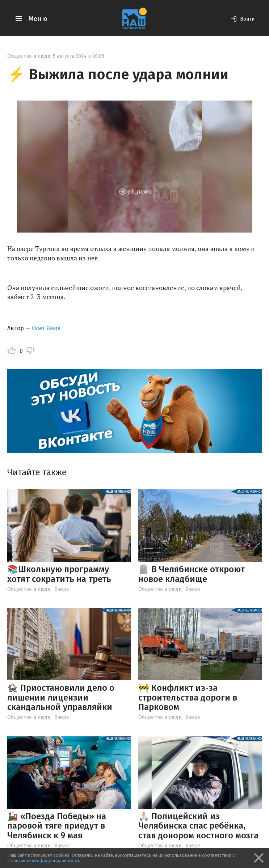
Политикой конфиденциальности (43, 861)
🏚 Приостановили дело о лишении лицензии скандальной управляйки (61, 697)
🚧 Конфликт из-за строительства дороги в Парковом (188, 697)
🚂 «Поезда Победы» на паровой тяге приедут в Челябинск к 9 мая (57, 826)
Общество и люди (29, 56)
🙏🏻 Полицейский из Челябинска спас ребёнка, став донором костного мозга (198, 826)
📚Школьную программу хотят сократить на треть (59, 574)
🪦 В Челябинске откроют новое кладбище (192, 574)
